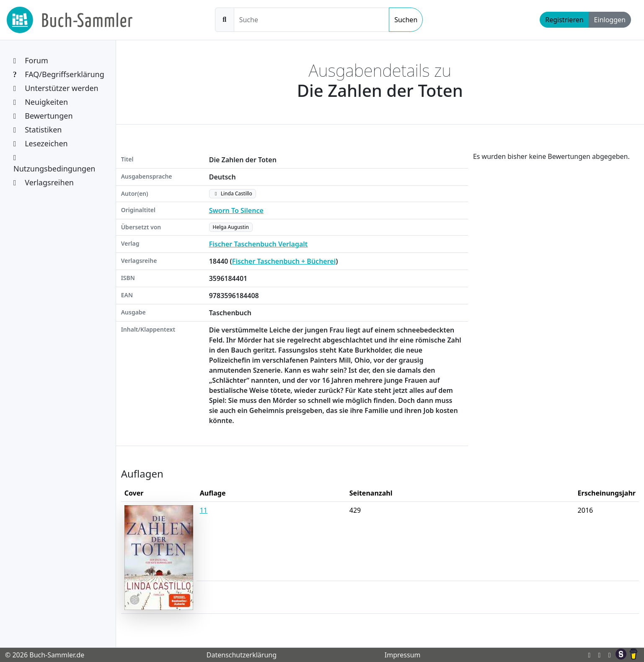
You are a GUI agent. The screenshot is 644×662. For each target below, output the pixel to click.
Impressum (403, 655)
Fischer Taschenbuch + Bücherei (284, 261)
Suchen (406, 20)
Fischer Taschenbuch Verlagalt (259, 244)
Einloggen (610, 20)
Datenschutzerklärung (242, 655)
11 (204, 510)
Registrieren (564, 20)
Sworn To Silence (236, 210)
